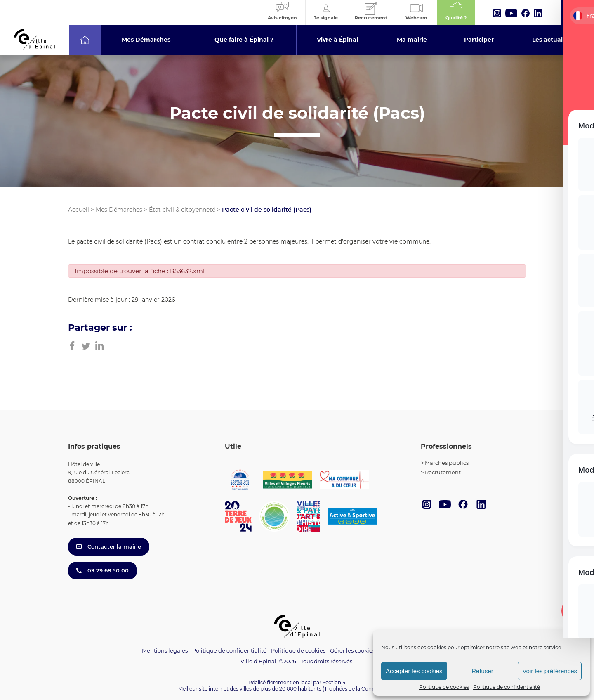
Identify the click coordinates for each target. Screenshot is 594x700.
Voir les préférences (550, 671)
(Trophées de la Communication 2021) (369, 689)
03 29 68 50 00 (103, 570)
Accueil (79, 210)
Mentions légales (165, 650)
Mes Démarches (119, 210)
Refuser (482, 671)
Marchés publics (447, 463)
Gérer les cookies (352, 651)
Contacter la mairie (109, 546)
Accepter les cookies (414, 671)
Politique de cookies (444, 687)
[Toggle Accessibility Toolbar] (575, 611)
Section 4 (334, 682)
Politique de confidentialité (507, 687)
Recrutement (443, 472)
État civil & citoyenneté (182, 210)
